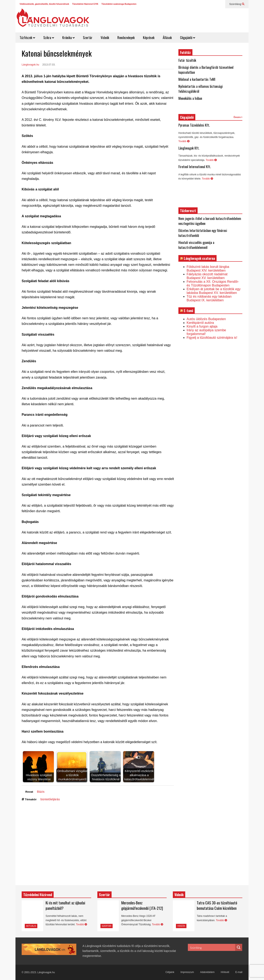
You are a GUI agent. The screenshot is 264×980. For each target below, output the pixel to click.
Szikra (49, 38)
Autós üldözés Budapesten (206, 319)
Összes (238, 117)
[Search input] (212, 947)
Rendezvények (126, 38)
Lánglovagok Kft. (189, 148)
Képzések (149, 38)
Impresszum (187, 972)
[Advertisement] (172, 19)
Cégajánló (188, 38)
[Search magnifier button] (239, 947)
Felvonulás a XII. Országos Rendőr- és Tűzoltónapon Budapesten (213, 283)
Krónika (68, 38)
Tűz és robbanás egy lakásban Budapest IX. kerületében (209, 298)
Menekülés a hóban (190, 98)
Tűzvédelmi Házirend (38, 895)
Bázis (41, 792)
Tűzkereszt (188, 211)
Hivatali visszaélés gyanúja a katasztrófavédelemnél (196, 245)
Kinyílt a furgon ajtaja (202, 326)
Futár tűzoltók (187, 60)
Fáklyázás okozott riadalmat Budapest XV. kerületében (207, 276)
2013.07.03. (49, 65)
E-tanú (188, 311)
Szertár (88, 38)
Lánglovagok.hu (30, 65)
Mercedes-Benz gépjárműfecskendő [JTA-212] (142, 905)
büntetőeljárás (50, 799)
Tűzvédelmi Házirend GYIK (85, 4)
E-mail (239, 972)
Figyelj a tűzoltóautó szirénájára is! (212, 338)
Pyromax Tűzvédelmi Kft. (194, 125)
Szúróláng (237, 4)
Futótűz (185, 52)
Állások (167, 38)
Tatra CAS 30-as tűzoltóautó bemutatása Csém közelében (217, 905)
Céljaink (170, 972)
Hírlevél (225, 972)
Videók (105, 38)
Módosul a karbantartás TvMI (197, 79)
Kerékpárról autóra (200, 323)
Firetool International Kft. (195, 167)
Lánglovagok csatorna (199, 258)
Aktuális (31, 926)
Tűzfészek (27, 38)
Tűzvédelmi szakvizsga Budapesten (119, 4)
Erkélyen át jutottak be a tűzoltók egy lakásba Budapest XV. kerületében (214, 291)
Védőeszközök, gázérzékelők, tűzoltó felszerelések (44, 4)
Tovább (184, 141)
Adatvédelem (207, 972)
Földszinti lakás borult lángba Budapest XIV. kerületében (208, 269)
